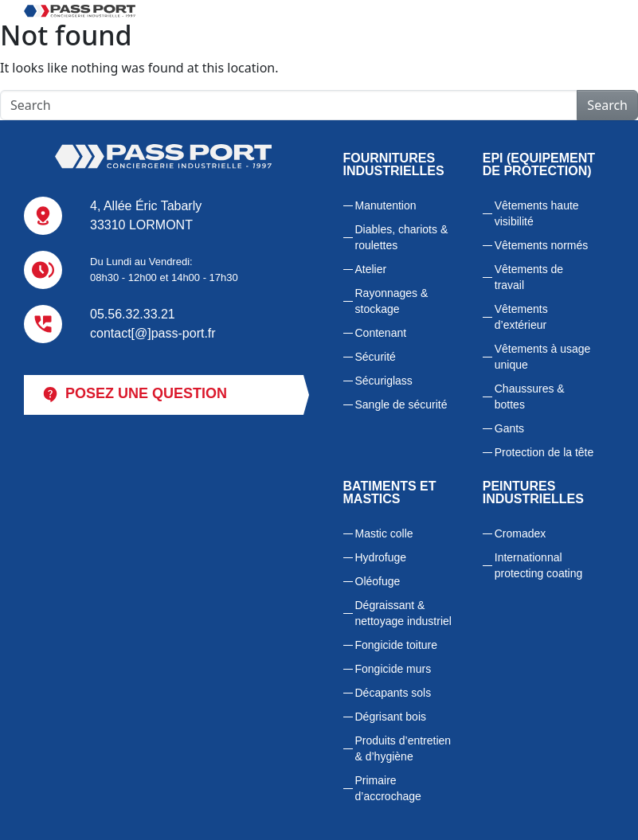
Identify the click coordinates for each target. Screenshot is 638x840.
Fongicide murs (393, 669)
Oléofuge (378, 581)
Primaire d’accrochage (388, 788)
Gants (509, 428)
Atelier (371, 269)
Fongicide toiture (397, 645)
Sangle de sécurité (401, 404)
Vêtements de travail (529, 277)
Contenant (381, 333)
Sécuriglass (384, 381)
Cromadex (521, 533)
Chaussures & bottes (530, 397)
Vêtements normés (542, 245)
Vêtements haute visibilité (537, 213)
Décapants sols (393, 693)
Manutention (386, 205)
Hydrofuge (381, 557)
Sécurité (376, 357)
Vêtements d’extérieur (521, 317)
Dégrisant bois (391, 717)
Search (607, 105)
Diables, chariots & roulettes (402, 237)
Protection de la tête (544, 452)
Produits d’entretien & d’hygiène (403, 748)
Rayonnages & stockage (392, 301)
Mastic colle (384, 533)
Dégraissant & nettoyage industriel (403, 613)
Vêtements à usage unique (543, 357)
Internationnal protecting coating (539, 565)
